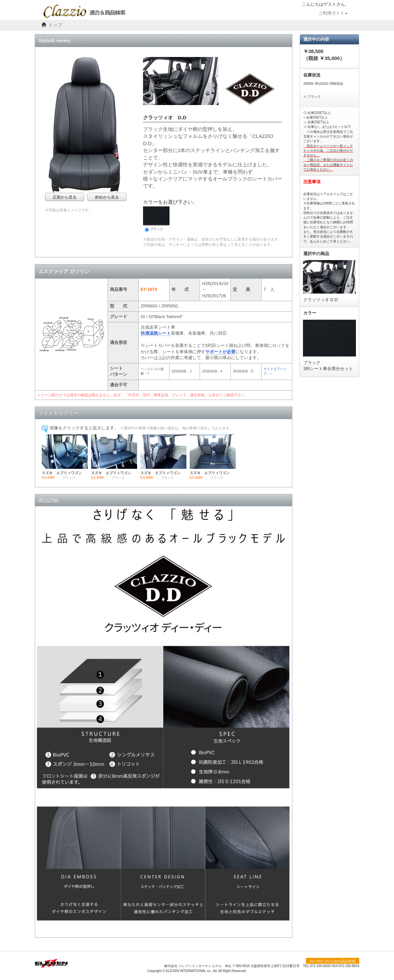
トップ (55, 25)
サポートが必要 (220, 352)
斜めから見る (107, 197)
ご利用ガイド (333, 13)
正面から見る (65, 197)
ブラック (156, 219)
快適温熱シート (156, 333)
